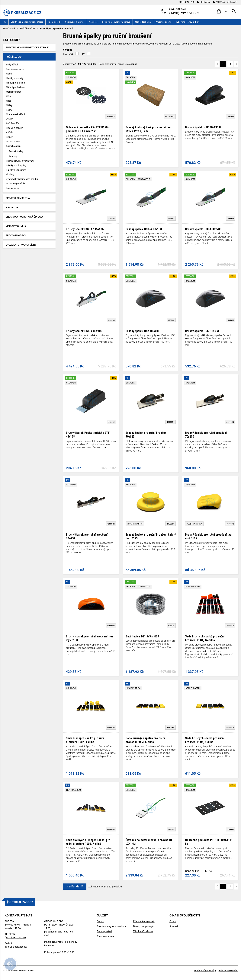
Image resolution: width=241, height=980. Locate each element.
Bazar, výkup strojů (143, 926)
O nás (173, 921)
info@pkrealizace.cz (16, 947)
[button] (222, 12)
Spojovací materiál (75, 22)
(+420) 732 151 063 (15, 937)
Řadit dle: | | (118, 64)
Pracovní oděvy (163, 22)
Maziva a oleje (13, 142)
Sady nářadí (12, 65)
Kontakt (232, 2)
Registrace (204, 2)
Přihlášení (219, 2)
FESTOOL (68, 54)
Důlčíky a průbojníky (16, 166)
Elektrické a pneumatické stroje (27, 22)
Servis (100, 921)
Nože (9, 101)
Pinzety (10, 137)
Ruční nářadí (54, 22)
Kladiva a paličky (14, 128)
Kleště (9, 74)
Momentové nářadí (15, 114)
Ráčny (9, 110)
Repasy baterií (105, 931)
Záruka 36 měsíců (143, 931)
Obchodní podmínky (205, 970)
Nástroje (93, 22)
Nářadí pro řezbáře (15, 87)
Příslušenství (12, 188)
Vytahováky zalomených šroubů (22, 179)
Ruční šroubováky (15, 69)
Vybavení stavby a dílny (188, 22)
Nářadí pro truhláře (15, 83)
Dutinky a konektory (16, 170)
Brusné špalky (16, 151)
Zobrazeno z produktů (80, 64)
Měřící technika (143, 22)
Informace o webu (228, 970)
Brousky (13, 156)
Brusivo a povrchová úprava (116, 22)
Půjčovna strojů (105, 936)
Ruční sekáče (13, 123)
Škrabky (10, 175)
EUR (192, 2)
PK (84, 54)
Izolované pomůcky (16, 184)
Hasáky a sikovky (15, 78)
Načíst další (75, 886)
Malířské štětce (14, 92)
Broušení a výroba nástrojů (111, 926)
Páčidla (10, 133)
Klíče (8, 96)
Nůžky (9, 105)
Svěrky (9, 119)
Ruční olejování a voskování (20, 161)
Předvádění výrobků (144, 921)
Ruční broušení (27, 29)
